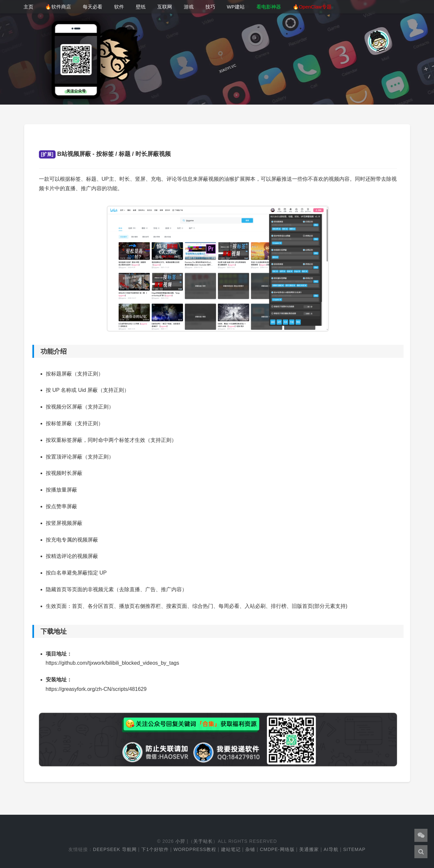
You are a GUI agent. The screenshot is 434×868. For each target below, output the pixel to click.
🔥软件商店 (58, 7)
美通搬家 (309, 849)
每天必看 (93, 7)
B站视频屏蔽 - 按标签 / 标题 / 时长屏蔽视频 (105, 154)
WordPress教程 (195, 849)
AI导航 (331, 849)
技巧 (210, 7)
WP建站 (236, 7)
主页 (28, 7)
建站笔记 (231, 849)
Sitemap (354, 849)
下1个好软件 (155, 849)
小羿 (180, 841)
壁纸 (141, 7)
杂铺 (250, 849)
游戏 (189, 7)
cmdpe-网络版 (277, 849)
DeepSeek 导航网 (115, 849)
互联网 (165, 7)
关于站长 (203, 841)
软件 (119, 7)
